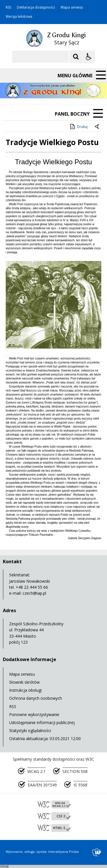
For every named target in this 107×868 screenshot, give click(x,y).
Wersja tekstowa (19, 17)
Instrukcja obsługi (25, 690)
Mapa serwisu (72, 7)
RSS (8, 7)
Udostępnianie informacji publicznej (42, 722)
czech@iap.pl (34, 593)
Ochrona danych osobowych (36, 698)
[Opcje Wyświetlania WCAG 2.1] (89, 57)
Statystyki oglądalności (30, 730)
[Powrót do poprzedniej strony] (97, 127)
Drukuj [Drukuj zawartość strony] (78, 126)
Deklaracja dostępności (36, 7)
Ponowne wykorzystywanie (34, 714)
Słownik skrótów (24, 682)
